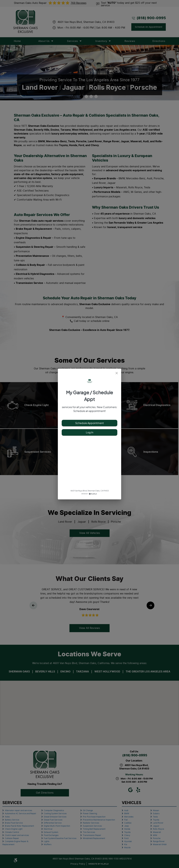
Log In (89, 432)
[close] (117, 373)
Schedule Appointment (89, 423)
